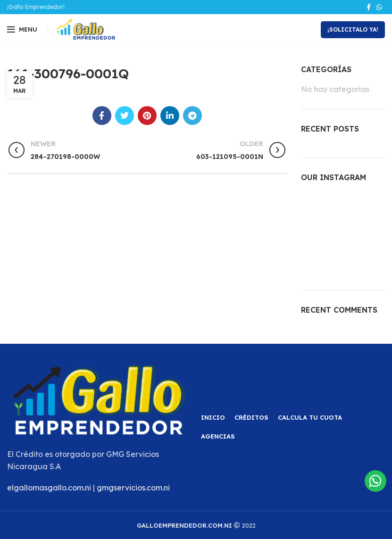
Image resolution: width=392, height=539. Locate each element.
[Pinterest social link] (147, 116)
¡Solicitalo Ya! (353, 29)
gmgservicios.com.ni (133, 488)
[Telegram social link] (192, 116)
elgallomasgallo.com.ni (49, 488)
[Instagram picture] (314, 205)
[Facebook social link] (369, 7)
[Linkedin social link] (170, 116)
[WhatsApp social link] (379, 7)
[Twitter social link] (125, 116)
